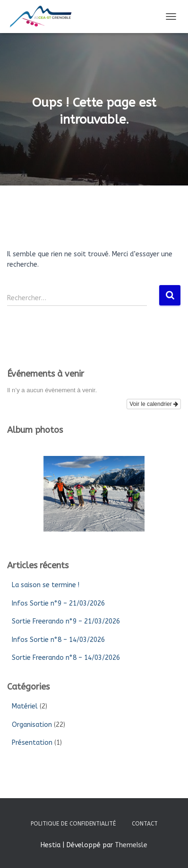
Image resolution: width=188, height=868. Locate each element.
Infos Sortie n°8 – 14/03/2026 (58, 640)
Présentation (32, 743)
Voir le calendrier (154, 404)
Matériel (25, 706)
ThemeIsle (131, 845)
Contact (145, 824)
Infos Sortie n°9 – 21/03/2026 (58, 603)
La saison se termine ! (46, 585)
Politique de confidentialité (73, 824)
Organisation (32, 725)
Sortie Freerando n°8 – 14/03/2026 (66, 658)
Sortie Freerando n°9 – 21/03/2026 (66, 621)
